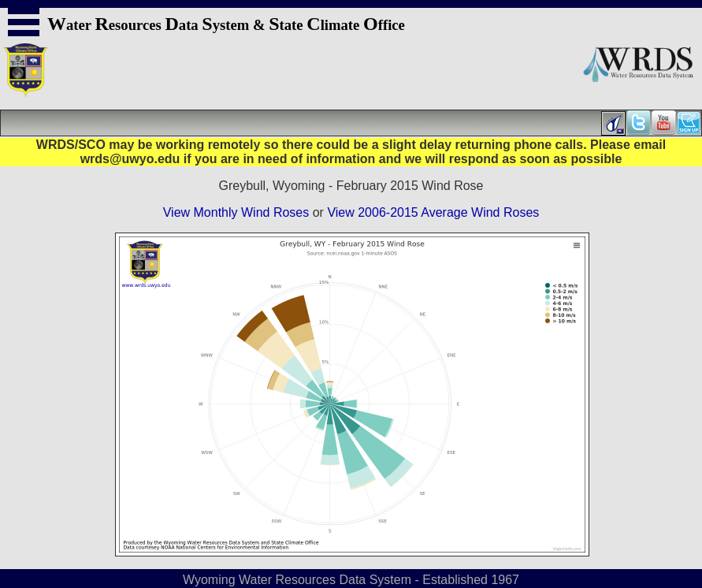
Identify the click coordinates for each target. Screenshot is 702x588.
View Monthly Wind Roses (236, 212)
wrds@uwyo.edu (130, 159)
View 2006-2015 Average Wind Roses (433, 212)
